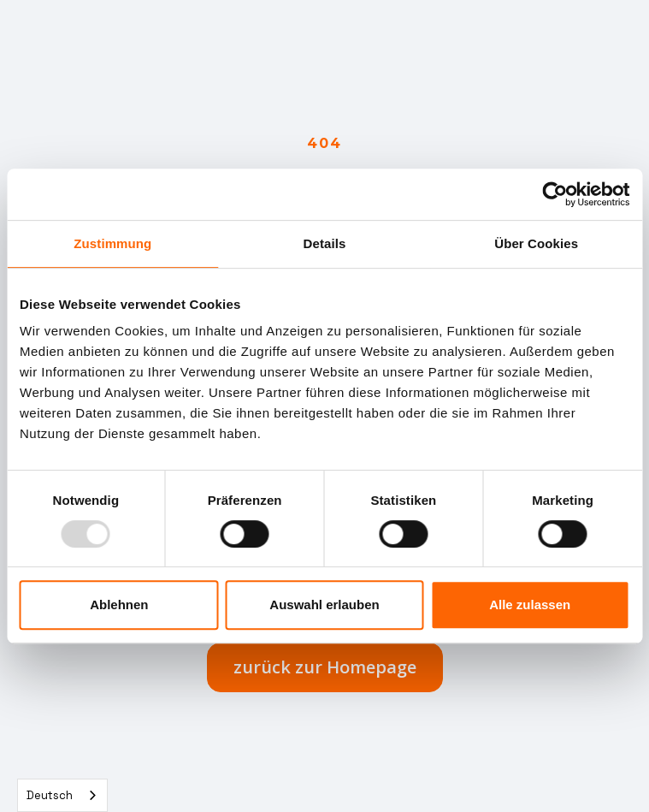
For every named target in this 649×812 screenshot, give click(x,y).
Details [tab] (325, 243)
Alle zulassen (530, 605)
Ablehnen (119, 605)
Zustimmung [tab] (112, 243)
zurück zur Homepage (325, 667)
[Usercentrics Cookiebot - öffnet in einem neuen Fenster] (555, 194)
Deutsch (50, 795)
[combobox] (62, 795)
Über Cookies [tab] (536, 243)
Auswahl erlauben (324, 605)
